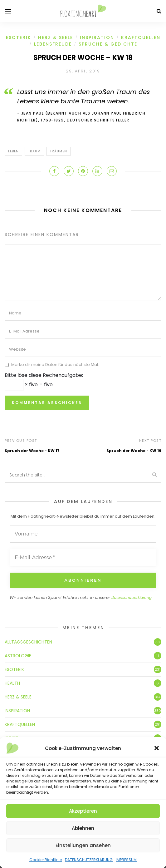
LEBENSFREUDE (53, 44)
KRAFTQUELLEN (141, 37)
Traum (34, 151)
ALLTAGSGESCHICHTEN (28, 642)
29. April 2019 (83, 71)
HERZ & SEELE (56, 37)
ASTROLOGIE (18, 655)
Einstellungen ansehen (83, 845)
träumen (59, 151)
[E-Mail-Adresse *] (83, 558)
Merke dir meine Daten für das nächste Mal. (55, 365)
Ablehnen (83, 828)
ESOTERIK (19, 37)
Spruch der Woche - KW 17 (32, 451)
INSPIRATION (97, 37)
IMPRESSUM (126, 860)
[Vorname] (83, 534)
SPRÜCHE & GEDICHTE (108, 44)
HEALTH (12, 683)
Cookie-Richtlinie (46, 860)
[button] (157, 748)
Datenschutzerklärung (132, 597)
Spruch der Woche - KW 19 (134, 451)
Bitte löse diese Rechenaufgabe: (44, 375)
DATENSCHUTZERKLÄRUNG (89, 860)
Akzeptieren (83, 811)
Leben (13, 151)
